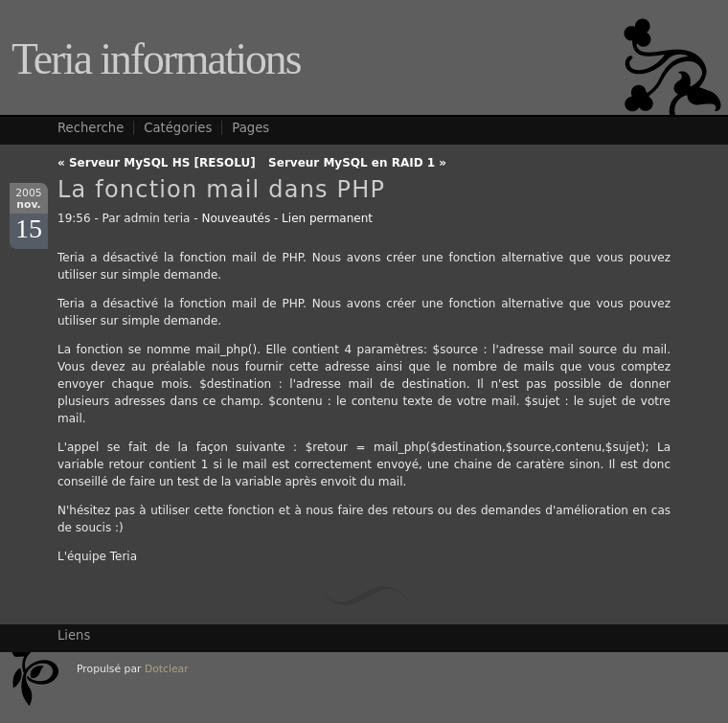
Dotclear (167, 669)
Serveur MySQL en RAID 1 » (357, 163)
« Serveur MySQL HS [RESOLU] (157, 163)
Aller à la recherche (662, 7)
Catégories (178, 128)
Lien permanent (327, 218)
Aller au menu (556, 7)
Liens (74, 635)
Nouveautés (236, 218)
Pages (250, 128)
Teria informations (156, 59)
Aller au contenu (456, 7)
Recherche (91, 128)
